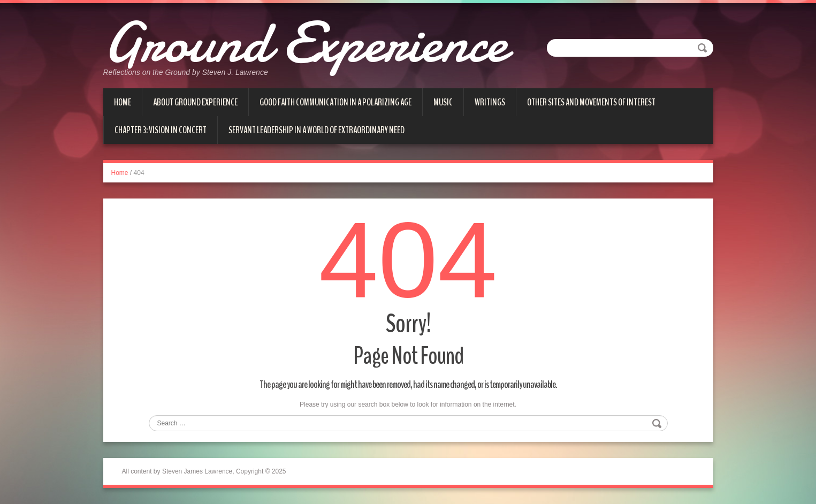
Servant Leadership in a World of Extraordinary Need (317, 130)
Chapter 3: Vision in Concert (161, 130)
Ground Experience (305, 43)
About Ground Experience (195, 102)
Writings (490, 102)
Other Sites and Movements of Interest (591, 102)
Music (443, 102)
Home (123, 102)
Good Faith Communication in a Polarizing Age (335, 102)
